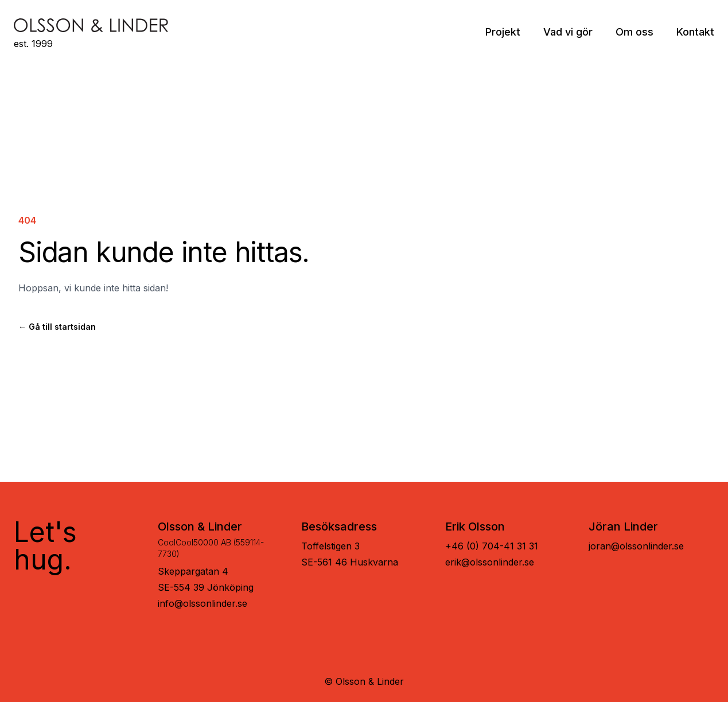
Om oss (634, 32)
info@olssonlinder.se (203, 603)
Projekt (503, 32)
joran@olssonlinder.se (636, 546)
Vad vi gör (568, 32)
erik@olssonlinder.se (490, 562)
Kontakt (695, 32)
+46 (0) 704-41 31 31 (492, 546)
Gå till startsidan (57, 327)
